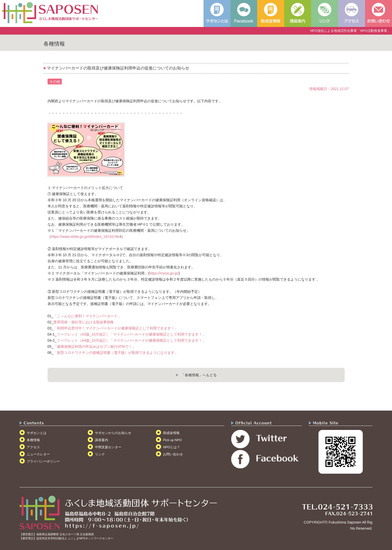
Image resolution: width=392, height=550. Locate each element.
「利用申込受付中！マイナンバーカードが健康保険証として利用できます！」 (116, 328)
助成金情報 (171, 433)
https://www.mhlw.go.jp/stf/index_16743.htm (86, 237)
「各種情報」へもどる (199, 375)
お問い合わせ (173, 454)
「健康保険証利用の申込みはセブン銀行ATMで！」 (95, 346)
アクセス (33, 447)
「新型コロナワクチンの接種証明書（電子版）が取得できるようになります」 (116, 353)
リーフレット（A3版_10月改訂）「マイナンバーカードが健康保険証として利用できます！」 (131, 334)
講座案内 (101, 440)
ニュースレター (38, 454)
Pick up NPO (172, 440)
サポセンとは (37, 433)
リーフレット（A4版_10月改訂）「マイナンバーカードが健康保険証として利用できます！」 (131, 340)
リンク (100, 454)
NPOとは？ (172, 447)
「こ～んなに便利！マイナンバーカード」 (87, 316)
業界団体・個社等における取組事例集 (84, 322)
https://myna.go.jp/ (164, 273)
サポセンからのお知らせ (113, 433)
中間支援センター (108, 447)
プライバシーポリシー (43, 461)
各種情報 (33, 440)
